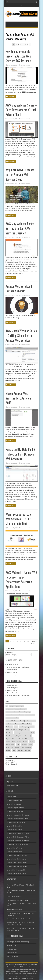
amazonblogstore (13, 664)
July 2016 (10, 782)
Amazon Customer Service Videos (18, 819)
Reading (25, 742)
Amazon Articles (12, 797)
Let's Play (9, 736)
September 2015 (12, 785)
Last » (33, 644)
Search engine (10, 745)
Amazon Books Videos (14, 804)
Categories (9, 652)
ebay (32, 727)
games (21, 733)
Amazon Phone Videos (14, 852)
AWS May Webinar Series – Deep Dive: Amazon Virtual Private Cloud (21, 110)
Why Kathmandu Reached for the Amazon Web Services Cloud (20, 175)
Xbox (14, 751)
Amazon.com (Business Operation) (16, 709)
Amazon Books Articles (14, 800)
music (8, 742)
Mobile (31, 739)
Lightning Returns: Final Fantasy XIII (17, 739)
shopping (24, 745)
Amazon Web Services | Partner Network (19, 289)
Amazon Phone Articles (14, 848)
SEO (18, 745)
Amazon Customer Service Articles (18, 815)
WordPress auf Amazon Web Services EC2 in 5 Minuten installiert (19, 519)
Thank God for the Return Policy (17, 900)
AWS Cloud (10, 724)
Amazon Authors (19, 715)
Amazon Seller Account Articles (17, 863)
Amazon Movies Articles (15, 826)
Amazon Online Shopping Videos (18, 844)
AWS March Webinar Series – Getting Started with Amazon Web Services (21, 336)
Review (32, 742)
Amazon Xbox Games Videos (16, 874)
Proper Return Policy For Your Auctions (20, 919)
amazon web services (12, 718)
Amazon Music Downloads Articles (18, 833)
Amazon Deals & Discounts (16, 822)
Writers (8, 751)
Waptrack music (12, 670)
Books (29, 724)
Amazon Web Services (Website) (16, 721)
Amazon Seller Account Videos (17, 866)
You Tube (28, 751)
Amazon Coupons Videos (15, 811)
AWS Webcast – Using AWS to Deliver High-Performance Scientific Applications (21, 579)
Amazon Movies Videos (14, 830)
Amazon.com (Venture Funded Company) (18, 712)
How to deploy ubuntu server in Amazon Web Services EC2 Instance (18, 56)
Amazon (12, 706)
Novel (13, 742)
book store (9, 727)
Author (29, 721)
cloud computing (24, 727)
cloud (16, 727)
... (7, 706)
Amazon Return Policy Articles (17, 855)
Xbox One (20, 751)
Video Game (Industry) (13, 748)
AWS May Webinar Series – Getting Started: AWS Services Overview (21, 228)
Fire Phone (10, 733)
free (16, 733)
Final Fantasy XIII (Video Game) (20, 730)
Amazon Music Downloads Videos (18, 837)
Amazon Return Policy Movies (17, 859)
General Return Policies (15, 910)
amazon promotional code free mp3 (19, 667)
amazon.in (9, 715)
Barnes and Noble (20, 724)
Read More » (11, 96)
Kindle (33, 733)
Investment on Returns (14, 896)
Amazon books (30, 715)
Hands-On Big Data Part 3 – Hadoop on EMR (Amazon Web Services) (21, 454)
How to (27, 733)
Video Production (26, 748)
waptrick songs (12, 672)
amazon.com (20, 706)
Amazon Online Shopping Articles (18, 841)
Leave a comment (25, 65)
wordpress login (12, 675)
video (30, 745)
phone (19, 742)
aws (34, 721)
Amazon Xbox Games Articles (17, 870)
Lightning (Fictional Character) (22, 736)
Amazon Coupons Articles (15, 808)
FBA (8, 730)
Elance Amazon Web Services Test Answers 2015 (18, 398)
